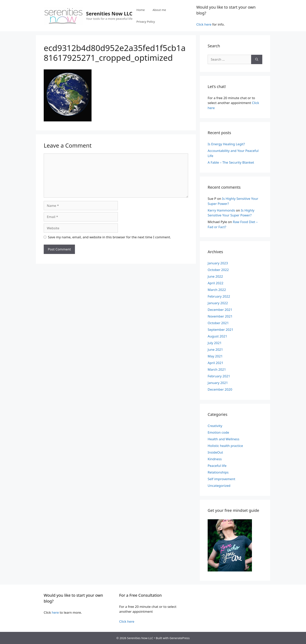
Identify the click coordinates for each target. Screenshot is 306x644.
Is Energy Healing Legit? (226, 144)
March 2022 (217, 290)
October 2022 (218, 270)
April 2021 (215, 363)
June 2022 (215, 276)
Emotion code (218, 432)
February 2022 (219, 296)
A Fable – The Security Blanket (231, 162)
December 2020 (220, 389)
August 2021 (217, 336)
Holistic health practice (225, 446)
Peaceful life (217, 466)
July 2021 (215, 343)
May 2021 (215, 356)
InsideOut (215, 452)
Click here (204, 24)
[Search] (257, 59)
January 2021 (218, 383)
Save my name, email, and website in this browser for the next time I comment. (109, 237)
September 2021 (220, 330)
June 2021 (215, 349)
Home (141, 10)
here (55, 612)
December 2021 (220, 310)
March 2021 (217, 369)
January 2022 (218, 303)
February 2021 (219, 376)
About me (159, 10)
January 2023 (218, 263)
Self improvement (221, 479)
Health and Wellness (223, 439)
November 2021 (220, 316)
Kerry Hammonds (221, 210)
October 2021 (218, 323)
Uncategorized (219, 486)
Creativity (215, 426)
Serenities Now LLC (109, 13)
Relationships (218, 472)
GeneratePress (180, 638)
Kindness (215, 459)
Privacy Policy (146, 22)
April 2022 (215, 283)
